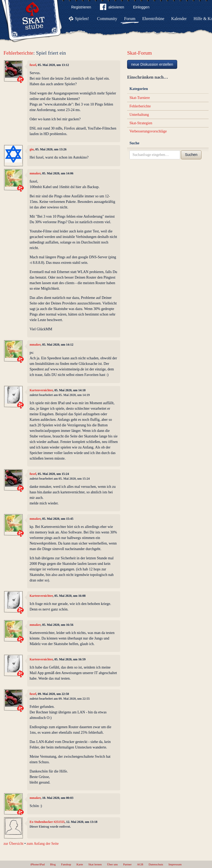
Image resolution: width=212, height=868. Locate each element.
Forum (130, 19)
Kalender (179, 19)
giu (32, 149)
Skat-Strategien (141, 123)
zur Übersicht (13, 844)
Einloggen (141, 7)
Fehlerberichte (18, 53)
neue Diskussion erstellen (152, 64)
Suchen (191, 155)
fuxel (33, 65)
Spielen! (82, 19)
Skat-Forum (139, 53)
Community (107, 19)
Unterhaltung (139, 115)
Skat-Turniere (140, 98)
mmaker (35, 173)
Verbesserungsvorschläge (148, 131)
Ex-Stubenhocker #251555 (47, 822)
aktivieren (112, 8)
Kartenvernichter (41, 390)
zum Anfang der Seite (43, 844)
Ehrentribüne (153, 19)
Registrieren (81, 7)
